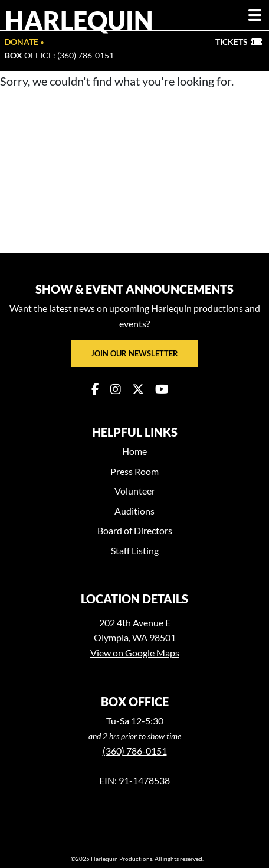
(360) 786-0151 (135, 751)
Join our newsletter (134, 353)
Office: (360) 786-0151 (59, 55)
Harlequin (79, 20)
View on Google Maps (135, 653)
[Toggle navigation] (255, 15)
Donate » (24, 42)
